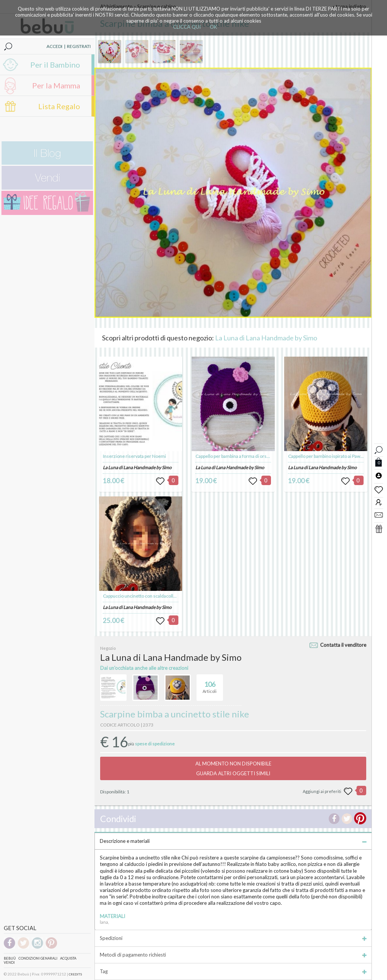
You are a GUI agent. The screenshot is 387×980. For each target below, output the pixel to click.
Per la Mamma (56, 85)
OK (213, 27)
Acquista (68, 958)
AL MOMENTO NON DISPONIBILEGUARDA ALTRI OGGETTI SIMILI (233, 768)
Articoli (210, 684)
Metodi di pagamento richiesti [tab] (233, 955)
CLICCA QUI (187, 27)
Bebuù (10, 958)
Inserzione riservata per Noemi (134, 456)
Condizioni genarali (38, 958)
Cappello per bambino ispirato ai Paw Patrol (330, 456)
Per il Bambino (55, 65)
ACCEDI (54, 46)
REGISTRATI (79, 46)
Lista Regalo (59, 106)
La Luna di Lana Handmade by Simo (266, 338)
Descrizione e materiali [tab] (233, 841)
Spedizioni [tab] (233, 938)
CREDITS (75, 974)
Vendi (9, 962)
